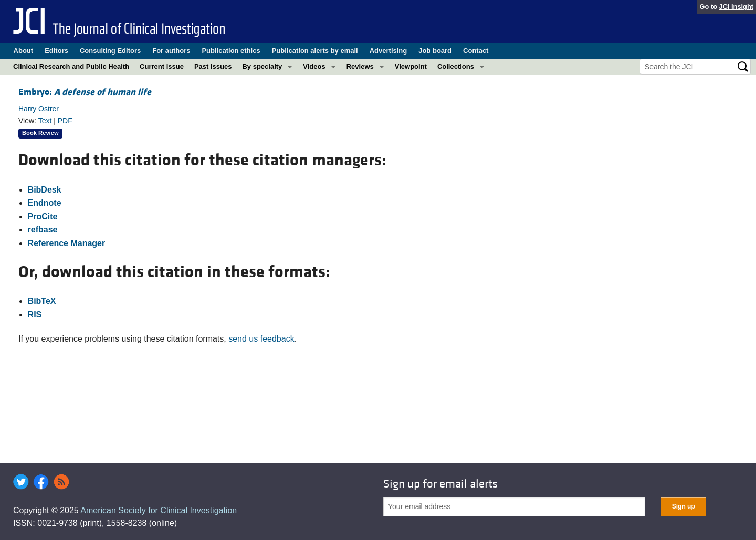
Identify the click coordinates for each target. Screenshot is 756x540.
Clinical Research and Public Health (71, 66)
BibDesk (45, 190)
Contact (476, 51)
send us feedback (261, 339)
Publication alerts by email (315, 51)
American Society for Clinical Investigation (159, 510)
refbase (43, 230)
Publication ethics (231, 51)
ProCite (43, 216)
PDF (65, 121)
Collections (456, 66)
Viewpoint (411, 66)
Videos (314, 66)
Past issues (213, 66)
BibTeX (42, 301)
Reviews (360, 66)
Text (45, 121)
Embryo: (85, 92)
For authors (171, 51)
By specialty (262, 66)
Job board (435, 51)
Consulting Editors (110, 51)
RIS (35, 315)
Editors (56, 51)
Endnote (45, 203)
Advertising (388, 51)
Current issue (162, 66)
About (24, 51)
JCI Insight (736, 7)
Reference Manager (67, 243)
